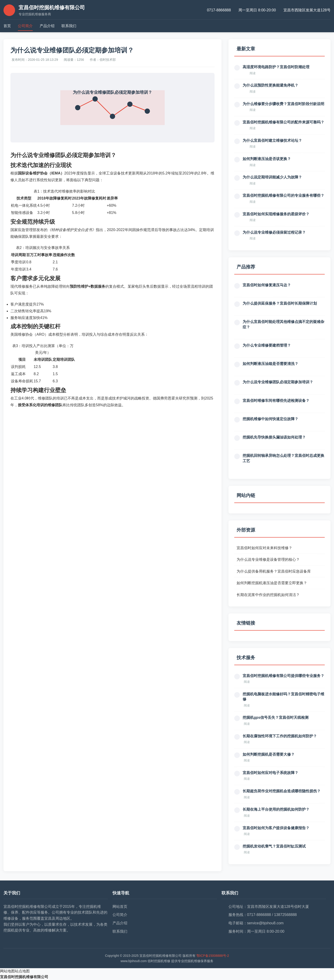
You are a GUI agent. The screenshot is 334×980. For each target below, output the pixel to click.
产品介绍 (47, 26)
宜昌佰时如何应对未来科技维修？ (264, 548)
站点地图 (22, 971)
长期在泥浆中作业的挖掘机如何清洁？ (268, 595)
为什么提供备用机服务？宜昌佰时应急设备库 (274, 571)
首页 (7, 26)
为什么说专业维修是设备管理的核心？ (268, 559)
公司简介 (25, 26)
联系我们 (69, 26)
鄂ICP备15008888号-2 (213, 956)
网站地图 (7, 971)
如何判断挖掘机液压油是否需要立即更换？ (272, 583)
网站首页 (120, 907)
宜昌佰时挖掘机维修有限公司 (24, 977)
